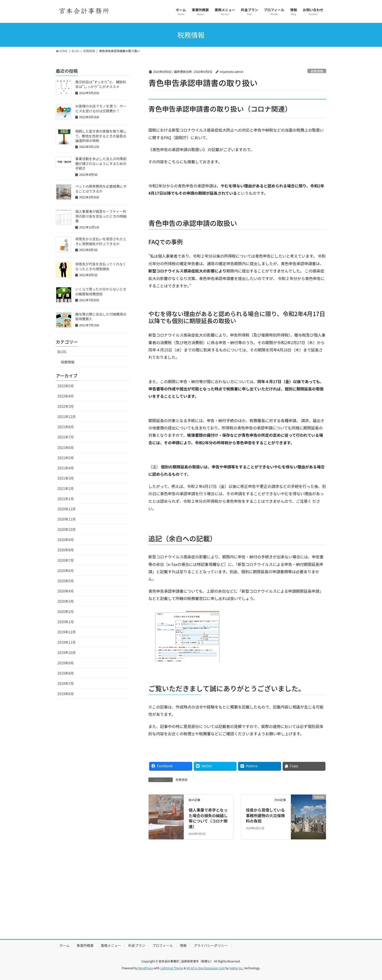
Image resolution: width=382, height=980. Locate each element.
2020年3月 (66, 601)
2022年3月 (66, 406)
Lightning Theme (172, 968)
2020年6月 (66, 571)
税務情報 (317, 71)
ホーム (65, 945)
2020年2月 (66, 611)
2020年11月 (67, 519)
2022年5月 (66, 386)
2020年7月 (66, 560)
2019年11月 (67, 642)
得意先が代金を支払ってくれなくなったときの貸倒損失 (101, 266)
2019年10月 (67, 652)
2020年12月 (67, 509)
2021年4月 (66, 468)
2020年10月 (67, 529)
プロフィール (163, 945)
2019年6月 (66, 694)
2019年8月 (66, 673)
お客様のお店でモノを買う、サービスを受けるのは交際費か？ (101, 108)
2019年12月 (67, 632)
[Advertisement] (191, 897)
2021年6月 (66, 447)
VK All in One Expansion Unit (206, 968)
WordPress (146, 968)
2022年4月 (66, 396)
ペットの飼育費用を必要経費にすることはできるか (101, 189)
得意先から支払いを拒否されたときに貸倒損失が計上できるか (101, 241)
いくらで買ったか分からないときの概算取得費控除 (101, 291)
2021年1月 (66, 499)
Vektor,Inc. (236, 968)
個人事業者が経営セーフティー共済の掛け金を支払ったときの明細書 (101, 216)
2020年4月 (66, 591)
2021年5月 (66, 458)
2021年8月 (66, 427)
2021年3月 (66, 478)
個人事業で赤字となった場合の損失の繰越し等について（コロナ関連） (208, 818)
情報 (183, 945)
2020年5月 (66, 581)
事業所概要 (85, 945)
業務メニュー (111, 945)
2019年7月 (66, 683)
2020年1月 (66, 622)
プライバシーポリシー (211, 945)
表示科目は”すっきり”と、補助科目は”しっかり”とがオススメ (101, 84)
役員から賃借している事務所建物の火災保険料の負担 (265, 815)
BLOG (62, 352)
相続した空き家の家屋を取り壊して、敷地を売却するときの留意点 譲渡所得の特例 (102, 136)
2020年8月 (66, 550)
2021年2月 (66, 488)
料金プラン (137, 945)
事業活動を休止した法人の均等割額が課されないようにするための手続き (101, 163)
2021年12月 (67, 417)
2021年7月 (66, 437)
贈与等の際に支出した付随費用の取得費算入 (101, 317)
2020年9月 (66, 540)
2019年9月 (66, 663)
